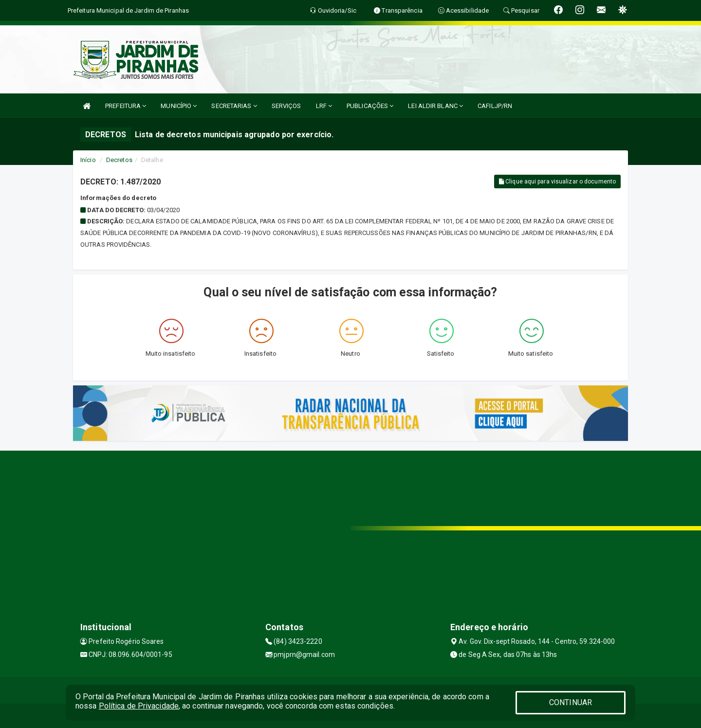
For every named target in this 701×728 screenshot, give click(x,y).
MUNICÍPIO (179, 106)
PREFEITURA (126, 106)
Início (88, 160)
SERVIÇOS (286, 106)
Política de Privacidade (139, 706)
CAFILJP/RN (495, 106)
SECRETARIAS (234, 106)
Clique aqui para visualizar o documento (557, 182)
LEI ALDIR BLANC (435, 106)
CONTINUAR (571, 702)
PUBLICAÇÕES (370, 106)
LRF (324, 106)
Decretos (119, 160)
